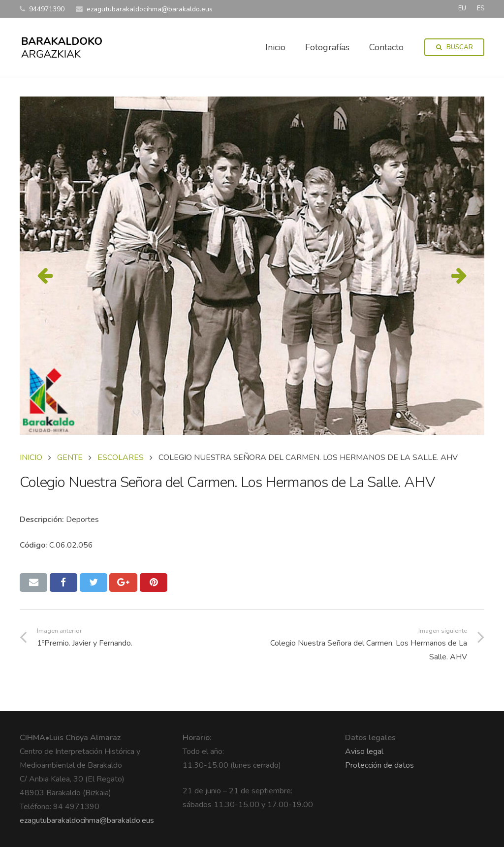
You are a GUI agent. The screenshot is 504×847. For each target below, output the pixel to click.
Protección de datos (379, 765)
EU (462, 8)
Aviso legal (364, 751)
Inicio (31, 457)
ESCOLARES (121, 457)
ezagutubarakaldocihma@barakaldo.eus (87, 820)
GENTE (70, 457)
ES (481, 8)
